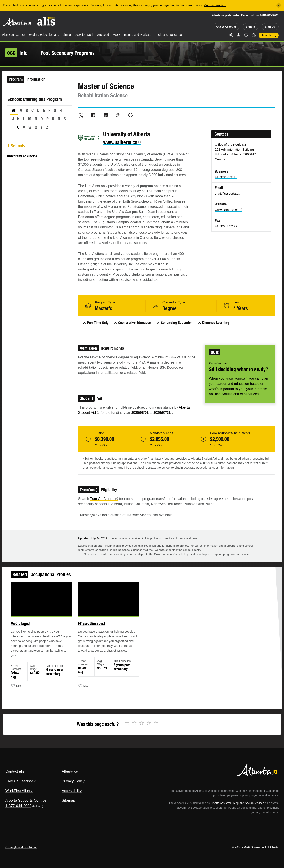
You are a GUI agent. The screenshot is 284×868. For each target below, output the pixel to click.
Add (238, 35)
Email (118, 115)
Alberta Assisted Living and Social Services (237, 803)
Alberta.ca (70, 771)
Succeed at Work (109, 35)
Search (266, 35)
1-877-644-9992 (269, 15)
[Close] (279, 5)
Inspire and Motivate (138, 35)
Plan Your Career (13, 35)
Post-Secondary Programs (68, 53)
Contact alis (15, 771)
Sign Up (270, 27)
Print (254, 35)
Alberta (17, 22)
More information (215, 5)
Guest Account (226, 27)
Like (246, 35)
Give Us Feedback (20, 781)
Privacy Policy (73, 781)
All (14, 110)
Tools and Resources (169, 35)
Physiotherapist (95, 628)
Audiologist (30, 628)
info (16, 53)
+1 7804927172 (226, 226)
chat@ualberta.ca (228, 193)
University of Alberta (22, 156)
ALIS (46, 21)
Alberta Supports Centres (26, 800)
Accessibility (72, 791)
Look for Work (84, 35)
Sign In (250, 27)
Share (231, 35)
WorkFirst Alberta (19, 791)
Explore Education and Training (50, 35)
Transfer (104, 499)
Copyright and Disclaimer (21, 847)
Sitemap (68, 800)
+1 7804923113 (226, 177)
